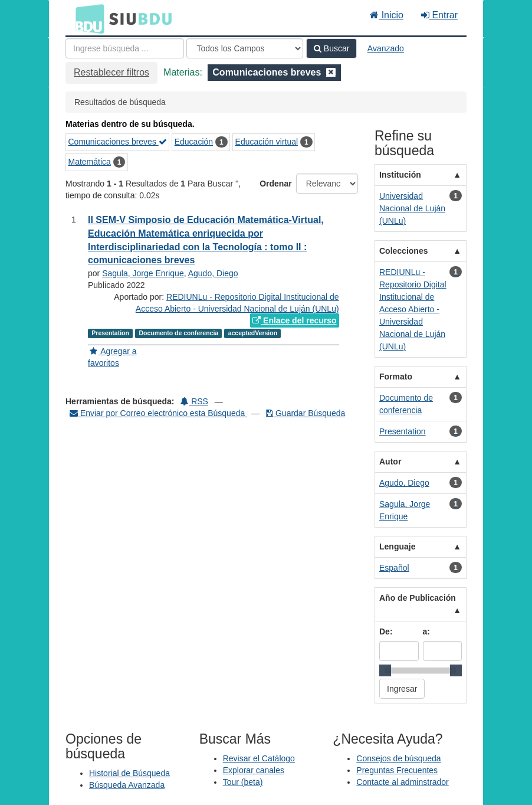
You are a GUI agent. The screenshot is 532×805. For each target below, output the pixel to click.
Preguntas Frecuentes (397, 770)
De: (386, 631)
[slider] (385, 670)
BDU (87, 18)
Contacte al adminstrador (402, 782)
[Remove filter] (331, 72)
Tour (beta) (243, 782)
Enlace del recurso (294, 320)
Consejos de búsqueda (398, 758)
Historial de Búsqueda (129, 773)
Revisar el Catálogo (259, 758)
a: (426, 631)
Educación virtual (267, 142)
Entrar (439, 15)
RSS (194, 401)
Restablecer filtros (111, 72)
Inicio (387, 15)
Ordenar (275, 184)
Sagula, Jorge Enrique (143, 273)
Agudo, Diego (213, 273)
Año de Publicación (418, 598)
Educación (194, 142)
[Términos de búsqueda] (125, 48)
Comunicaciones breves (118, 142)
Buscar (331, 48)
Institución (400, 175)
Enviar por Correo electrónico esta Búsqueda (158, 413)
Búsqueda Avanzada (127, 785)
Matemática (90, 162)
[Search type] (245, 48)
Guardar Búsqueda (306, 413)
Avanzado (386, 48)
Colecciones (403, 251)
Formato (396, 377)
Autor (390, 462)
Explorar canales (254, 770)
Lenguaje (397, 547)
